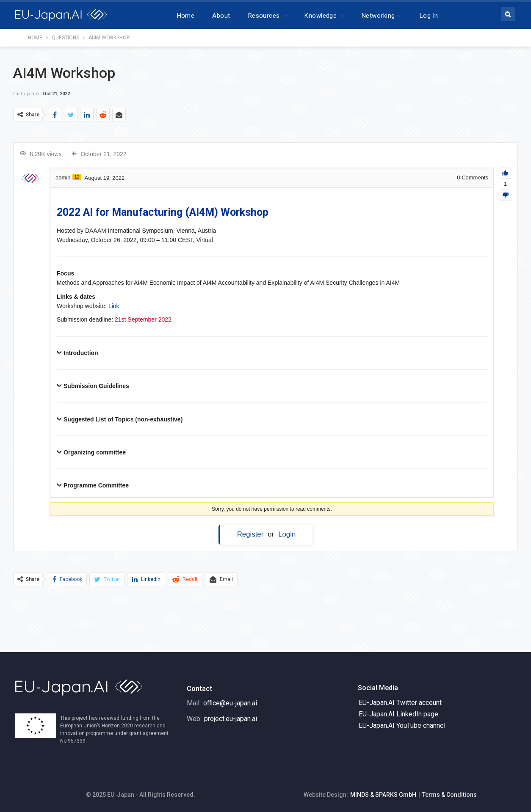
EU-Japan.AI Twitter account (400, 703)
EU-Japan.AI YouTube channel (402, 725)
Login (287, 534)
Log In (429, 16)
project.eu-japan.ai (231, 719)
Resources (264, 16)
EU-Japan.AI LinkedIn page (398, 714)
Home (186, 16)
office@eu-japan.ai (230, 703)
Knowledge (321, 16)
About (221, 16)
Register (250, 534)
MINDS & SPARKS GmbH (383, 795)
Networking (378, 16)
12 (77, 177)
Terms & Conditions (449, 795)
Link (114, 306)
